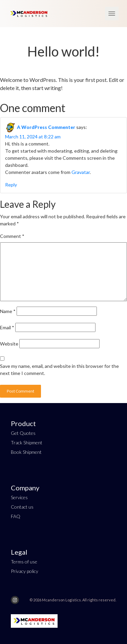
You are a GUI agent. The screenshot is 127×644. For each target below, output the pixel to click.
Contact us (22, 507)
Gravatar (81, 172)
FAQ (16, 516)
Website (9, 344)
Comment (12, 236)
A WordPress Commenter (46, 127)
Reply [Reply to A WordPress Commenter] (11, 185)
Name (8, 311)
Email (7, 327)
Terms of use (24, 562)
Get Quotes (23, 433)
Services (19, 497)
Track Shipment (27, 442)
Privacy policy (25, 571)
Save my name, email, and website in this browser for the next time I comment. (59, 370)
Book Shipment (26, 452)
